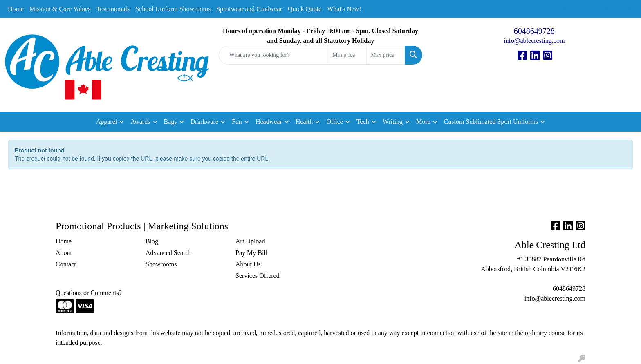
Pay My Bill (251, 253)
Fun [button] (237, 122)
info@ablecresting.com (534, 41)
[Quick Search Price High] (386, 55)
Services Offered (258, 276)
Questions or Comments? (89, 293)
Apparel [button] (107, 122)
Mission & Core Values (60, 9)
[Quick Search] (274, 55)
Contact (66, 264)
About (64, 253)
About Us (248, 264)
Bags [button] (170, 122)
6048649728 (534, 31)
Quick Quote (305, 9)
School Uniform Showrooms (173, 9)
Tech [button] (363, 122)
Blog (152, 241)
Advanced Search (168, 253)
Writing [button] (393, 122)
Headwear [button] (269, 122)
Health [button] (304, 122)
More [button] (423, 122)
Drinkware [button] (204, 122)
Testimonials (113, 9)
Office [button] (335, 122)
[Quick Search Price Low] (347, 55)
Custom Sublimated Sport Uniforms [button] (491, 122)
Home (16, 9)
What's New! (344, 9)
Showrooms (161, 264)
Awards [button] (140, 122)
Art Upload (250, 241)
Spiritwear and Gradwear (249, 9)
